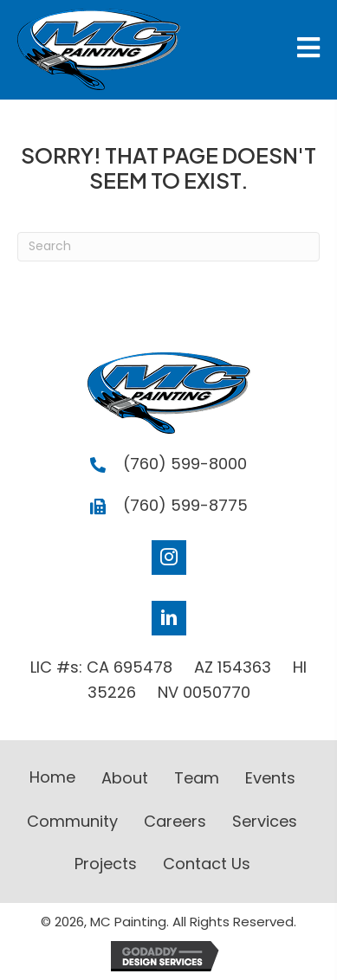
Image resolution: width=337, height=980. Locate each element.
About (125, 778)
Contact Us (207, 864)
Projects (106, 864)
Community (72, 821)
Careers (175, 821)
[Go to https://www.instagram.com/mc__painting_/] (169, 558)
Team (197, 778)
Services (265, 821)
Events (270, 778)
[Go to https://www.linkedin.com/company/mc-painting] (169, 618)
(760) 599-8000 (185, 464)
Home (52, 777)
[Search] (168, 247)
